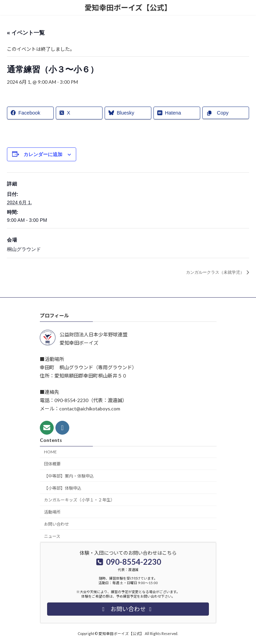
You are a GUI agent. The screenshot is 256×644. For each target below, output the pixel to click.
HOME (50, 452)
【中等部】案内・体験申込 (69, 476)
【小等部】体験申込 (63, 488)
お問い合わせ (56, 524)
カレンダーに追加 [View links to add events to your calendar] (43, 154)
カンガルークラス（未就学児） (216, 272)
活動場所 (52, 512)
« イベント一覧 (26, 33)
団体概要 (52, 464)
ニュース (52, 536)
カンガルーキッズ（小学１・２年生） (79, 500)
